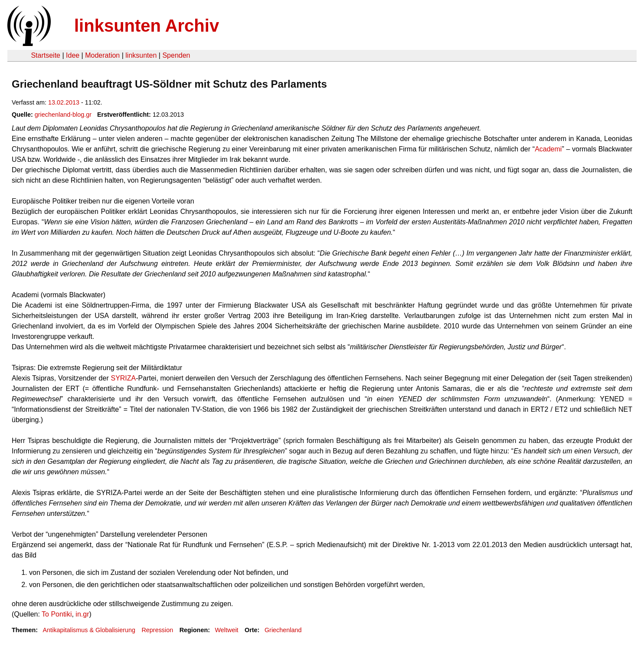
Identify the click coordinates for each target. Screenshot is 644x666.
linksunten (141, 55)
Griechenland (283, 630)
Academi (548, 149)
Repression (157, 630)
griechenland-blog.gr (63, 115)
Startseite (46, 55)
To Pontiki (57, 614)
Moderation (102, 55)
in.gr (82, 614)
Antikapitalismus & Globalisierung (89, 630)
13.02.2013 (64, 102)
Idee (73, 55)
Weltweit (227, 630)
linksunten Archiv (147, 26)
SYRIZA (123, 378)
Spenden (176, 55)
